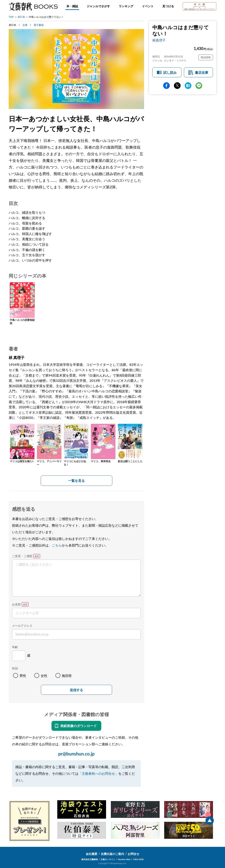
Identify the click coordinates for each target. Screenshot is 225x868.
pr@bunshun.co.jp (76, 754)
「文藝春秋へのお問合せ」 (98, 773)
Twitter (177, 86)
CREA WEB (138, 859)
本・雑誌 (72, 6)
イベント (148, 6)
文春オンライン (108, 859)
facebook (166, 86)
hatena (188, 86)
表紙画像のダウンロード (78, 726)
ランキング (126, 6)
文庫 (25, 25)
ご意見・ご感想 (22, 556)
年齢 (15, 647)
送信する (76, 690)
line (199, 86)
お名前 (16, 604)
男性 (23, 676)
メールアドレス (22, 626)
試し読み (170, 72)
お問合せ (133, 854)
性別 (15, 668)
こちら (57, 545)
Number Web (124, 859)
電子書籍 (39, 25)
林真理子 (159, 40)
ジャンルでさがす (98, 6)
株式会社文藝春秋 (90, 859)
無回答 (67, 676)
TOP (11, 17)
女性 (44, 676)
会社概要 (92, 854)
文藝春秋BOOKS (33, 6)
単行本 (21, 17)
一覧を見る (76, 481)
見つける (168, 6)
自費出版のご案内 (112, 854)
